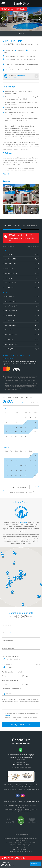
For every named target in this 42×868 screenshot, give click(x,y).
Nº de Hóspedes (7, 664)
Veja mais (6, 174)
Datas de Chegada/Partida (11, 656)
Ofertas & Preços (12, 226)
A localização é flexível (11, 680)
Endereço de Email (8, 641)
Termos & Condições (24, 809)
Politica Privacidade (11, 809)
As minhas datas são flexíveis (13, 672)
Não (25, 676)
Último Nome (6, 633)
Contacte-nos (21, 808)
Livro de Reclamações (21, 835)
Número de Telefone (9, 648)
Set (37, 486)
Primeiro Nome (7, 625)
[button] (21, 574)
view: (13, 487)
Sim (5, 676)
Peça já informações (21, 724)
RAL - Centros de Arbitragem (26, 839)
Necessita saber (30, 226)
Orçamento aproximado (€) (12, 689)
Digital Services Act (25, 811)
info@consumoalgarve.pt (22, 848)
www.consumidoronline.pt (20, 849)
